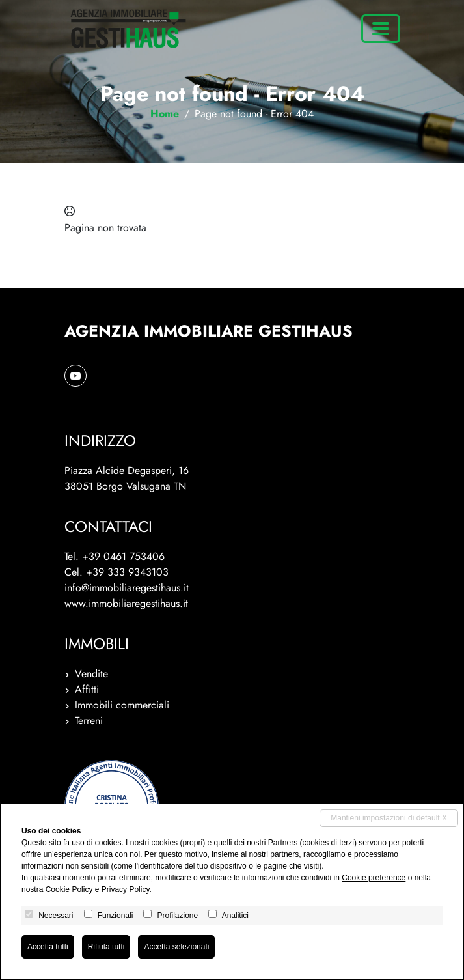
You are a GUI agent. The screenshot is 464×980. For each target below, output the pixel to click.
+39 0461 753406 (123, 556)
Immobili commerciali (122, 705)
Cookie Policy (69, 889)
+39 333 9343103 (127, 572)
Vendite (91, 674)
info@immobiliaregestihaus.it (127, 588)
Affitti (87, 689)
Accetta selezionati (176, 947)
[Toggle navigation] (381, 29)
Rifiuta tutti (106, 947)
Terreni (89, 721)
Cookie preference (374, 878)
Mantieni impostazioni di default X (389, 818)
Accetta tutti (48, 947)
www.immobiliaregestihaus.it (126, 603)
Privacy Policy (126, 889)
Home (165, 114)
